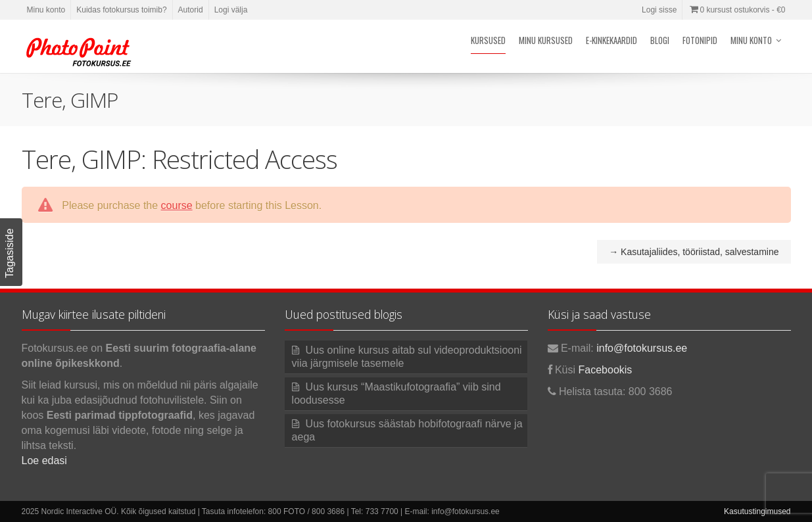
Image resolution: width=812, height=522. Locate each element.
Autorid (191, 10)
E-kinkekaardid (611, 40)
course (177, 205)
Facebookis (606, 370)
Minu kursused (546, 40)
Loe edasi (44, 461)
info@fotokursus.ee (642, 348)
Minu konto (46, 10)
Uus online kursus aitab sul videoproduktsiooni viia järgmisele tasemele (407, 357)
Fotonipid (700, 40)
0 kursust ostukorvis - (736, 10)
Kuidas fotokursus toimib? (121, 10)
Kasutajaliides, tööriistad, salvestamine (694, 252)
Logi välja (231, 10)
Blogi (660, 40)
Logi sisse (659, 10)
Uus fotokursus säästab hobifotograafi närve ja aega (407, 430)
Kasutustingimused (757, 511)
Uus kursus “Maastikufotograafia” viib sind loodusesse (396, 393)
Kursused (488, 40)
